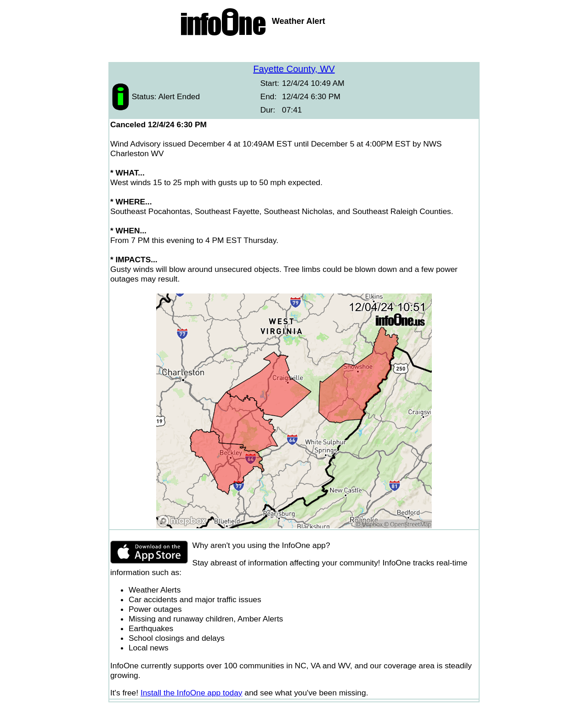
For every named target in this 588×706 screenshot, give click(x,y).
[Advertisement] (294, 51)
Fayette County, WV (294, 69)
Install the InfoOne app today (192, 693)
